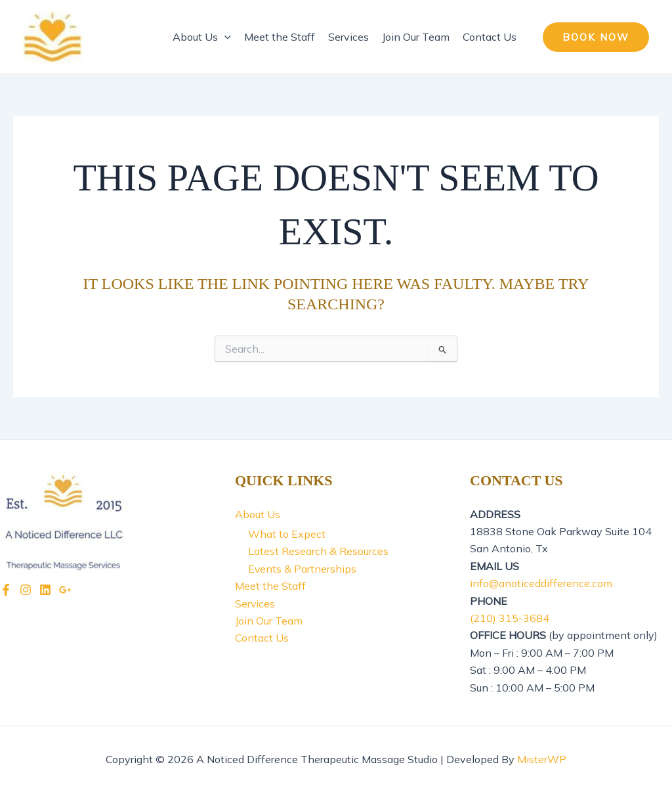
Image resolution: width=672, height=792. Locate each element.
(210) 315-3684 (510, 618)
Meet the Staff (280, 37)
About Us (202, 37)
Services (348, 37)
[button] (596, 37)
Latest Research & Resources (318, 551)
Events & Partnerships (303, 569)
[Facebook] (6, 590)
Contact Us (490, 37)
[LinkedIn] (45, 590)
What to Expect (287, 534)
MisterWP (542, 759)
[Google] (65, 590)
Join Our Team (416, 37)
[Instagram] (26, 590)
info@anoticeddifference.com (541, 583)
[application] (224, 37)
